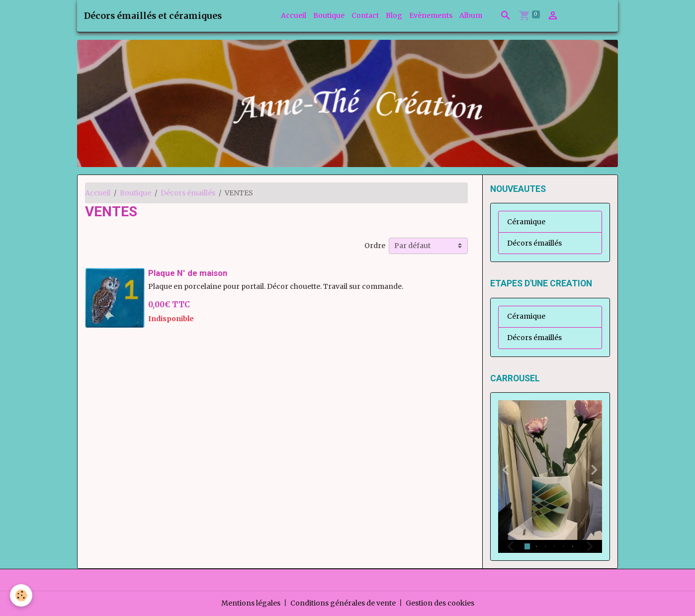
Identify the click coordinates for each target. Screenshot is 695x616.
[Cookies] (21, 595)
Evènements (431, 15)
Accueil (294, 15)
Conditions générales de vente (343, 603)
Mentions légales (251, 603)
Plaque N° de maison (188, 273)
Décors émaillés (188, 193)
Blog (394, 15)
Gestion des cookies (440, 603)
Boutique (329, 15)
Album (471, 15)
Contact (365, 15)
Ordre (375, 246)
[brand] (153, 16)
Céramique (526, 222)
